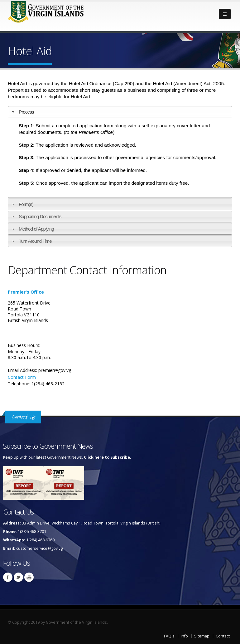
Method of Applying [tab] (32, 229)
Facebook (8, 577)
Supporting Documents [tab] (36, 216)
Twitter (18, 577)
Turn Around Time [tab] (31, 241)
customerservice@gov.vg (39, 548)
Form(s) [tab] (22, 204)
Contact (223, 636)
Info (184, 636)
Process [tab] (22, 112)
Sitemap (202, 636)
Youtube (29, 577)
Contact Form (22, 377)
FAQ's (169, 636)
